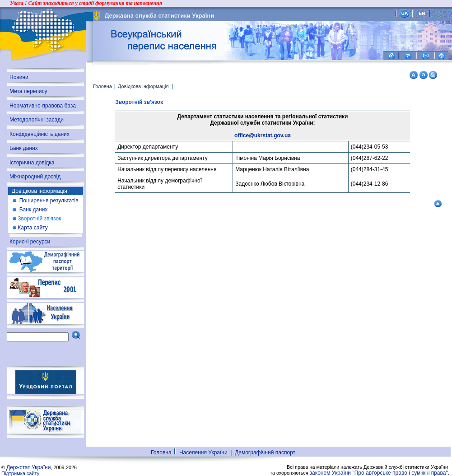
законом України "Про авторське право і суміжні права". (380, 473)
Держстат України (28, 467)
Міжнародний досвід (35, 177)
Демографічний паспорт (267, 453)
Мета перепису (28, 91)
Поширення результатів (48, 201)
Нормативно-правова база (43, 106)
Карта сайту (33, 228)
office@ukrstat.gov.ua (263, 135)
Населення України (203, 453)
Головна (103, 86)
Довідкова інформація (144, 86)
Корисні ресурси (30, 242)
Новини (19, 77)
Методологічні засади (37, 120)
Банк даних (24, 148)
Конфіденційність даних (40, 134)
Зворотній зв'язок (39, 219)
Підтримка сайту (20, 473)
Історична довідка (32, 163)
